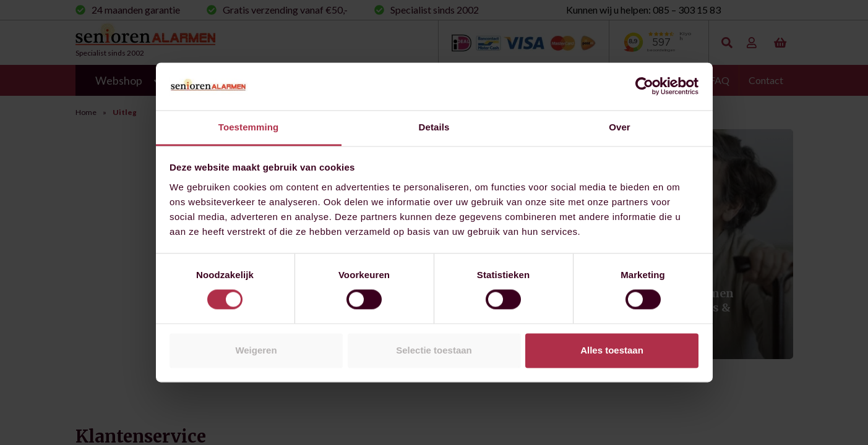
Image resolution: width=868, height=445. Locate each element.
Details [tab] (434, 127)
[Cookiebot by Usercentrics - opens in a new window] (644, 87)
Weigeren (256, 350)
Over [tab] (620, 127)
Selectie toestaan (434, 350)
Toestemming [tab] (249, 127)
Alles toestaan (612, 350)
